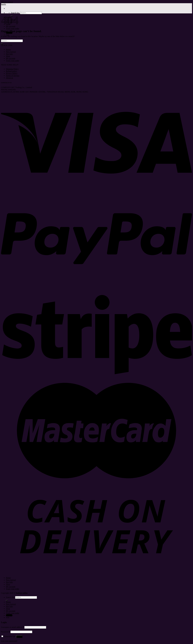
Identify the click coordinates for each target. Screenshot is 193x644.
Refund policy (12, 71)
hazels (3, 4)
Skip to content (7, 2)
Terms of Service (13, 76)
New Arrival (11, 52)
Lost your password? (9, 641)
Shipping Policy (12, 69)
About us (9, 78)
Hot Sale (9, 54)
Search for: (15, 13)
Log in (19, 637)
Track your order (13, 28)
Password (5, 632)
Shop (8, 56)
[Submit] (2, 44)
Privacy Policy (12, 73)
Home (8, 50)
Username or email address (12, 627)
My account (11, 58)
